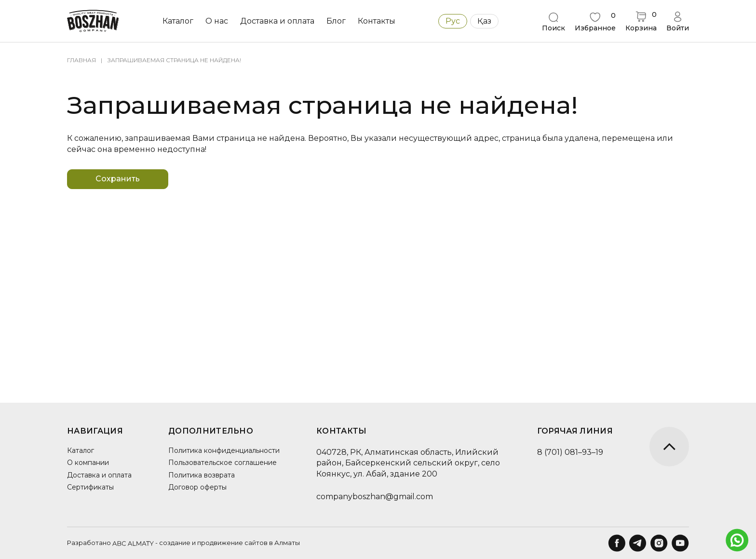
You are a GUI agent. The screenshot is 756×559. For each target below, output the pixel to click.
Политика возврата (202, 475)
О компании (88, 463)
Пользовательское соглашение (223, 463)
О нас (217, 21)
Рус (453, 21)
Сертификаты (90, 487)
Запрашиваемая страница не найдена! (174, 60)
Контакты (377, 21)
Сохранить (118, 179)
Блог (336, 21)
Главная (81, 60)
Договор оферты (197, 487)
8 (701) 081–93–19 (570, 452)
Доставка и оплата (277, 21)
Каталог (178, 21)
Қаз (484, 21)
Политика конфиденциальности (224, 450)
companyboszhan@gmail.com (375, 497)
